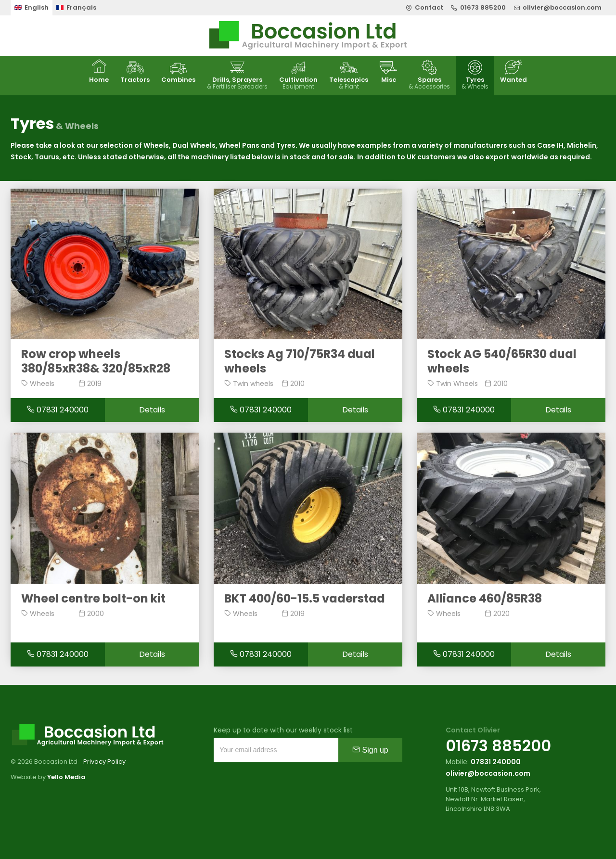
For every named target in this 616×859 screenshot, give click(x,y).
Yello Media (66, 777)
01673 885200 (498, 746)
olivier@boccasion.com (488, 773)
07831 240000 (58, 410)
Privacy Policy (104, 762)
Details (152, 410)
